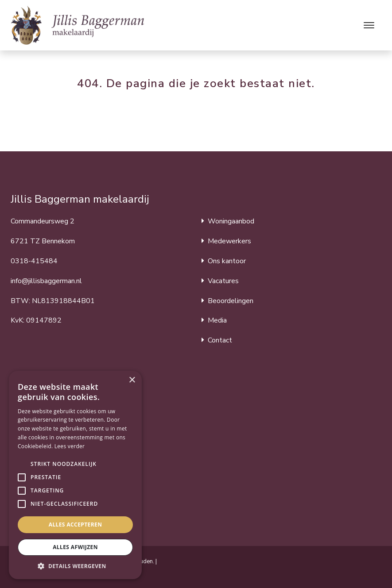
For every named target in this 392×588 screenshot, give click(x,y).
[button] (22, 464)
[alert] (75, 475)
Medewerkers (229, 241)
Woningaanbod (231, 221)
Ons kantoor (227, 261)
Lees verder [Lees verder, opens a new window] (70, 446)
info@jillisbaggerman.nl (46, 281)
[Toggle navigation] (369, 25)
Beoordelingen (231, 301)
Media (217, 320)
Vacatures (223, 281)
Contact (220, 340)
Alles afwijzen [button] (75, 547)
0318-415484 (34, 261)
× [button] (132, 380)
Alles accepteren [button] (76, 525)
